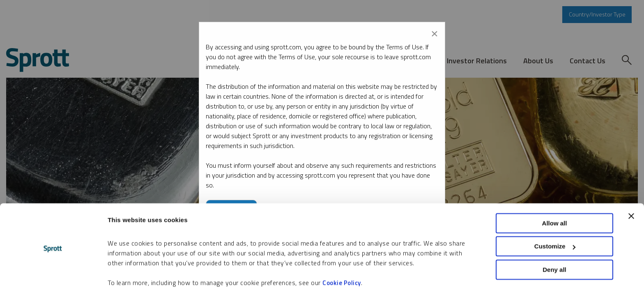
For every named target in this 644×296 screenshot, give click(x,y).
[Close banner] (631, 190)
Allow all (555, 198)
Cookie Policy (342, 257)
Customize (555, 221)
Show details (127, 280)
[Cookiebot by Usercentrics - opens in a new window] (53, 280)
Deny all (554, 244)
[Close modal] (435, 32)
